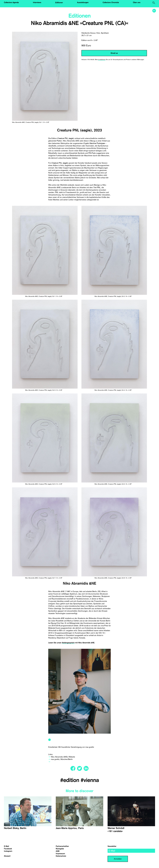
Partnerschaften (62, 846)
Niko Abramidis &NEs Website (63, 757)
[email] (131, 851)
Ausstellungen (83, 2)
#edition (70, 780)
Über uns (137, 2)
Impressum (60, 854)
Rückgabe (60, 849)
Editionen (59, 2)
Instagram (8, 851)
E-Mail (6, 846)
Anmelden (118, 859)
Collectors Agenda (11, 2)
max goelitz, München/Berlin (62, 759)
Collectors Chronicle (111, 2)
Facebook (8, 849)
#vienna (90, 780)
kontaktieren (102, 60)
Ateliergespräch (68, 643)
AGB (58, 851)
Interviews (37, 2)
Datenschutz (61, 856)
